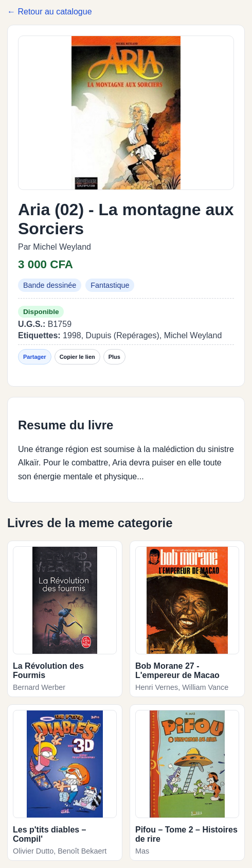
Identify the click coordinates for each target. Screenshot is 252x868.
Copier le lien (77, 357)
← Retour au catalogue (50, 12)
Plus (114, 357)
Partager (35, 357)
